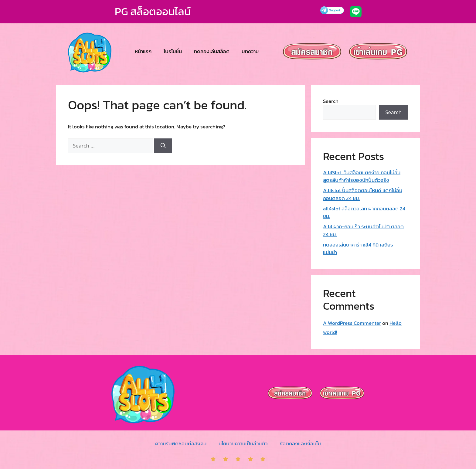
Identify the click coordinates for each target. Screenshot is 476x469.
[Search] (163, 146)
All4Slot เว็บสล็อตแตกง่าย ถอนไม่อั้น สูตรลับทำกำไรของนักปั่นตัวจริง (362, 176)
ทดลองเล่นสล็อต (212, 51)
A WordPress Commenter (352, 323)
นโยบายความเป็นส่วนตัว (243, 444)
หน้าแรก (143, 51)
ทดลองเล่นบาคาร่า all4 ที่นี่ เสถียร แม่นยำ (358, 249)
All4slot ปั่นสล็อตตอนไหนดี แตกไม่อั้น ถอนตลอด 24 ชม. (363, 194)
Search (331, 101)
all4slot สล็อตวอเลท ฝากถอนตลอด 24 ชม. (364, 212)
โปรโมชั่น (173, 51)
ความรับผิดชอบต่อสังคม (181, 444)
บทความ (250, 51)
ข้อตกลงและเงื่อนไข (300, 444)
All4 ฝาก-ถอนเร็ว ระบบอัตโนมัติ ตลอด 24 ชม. (363, 230)
